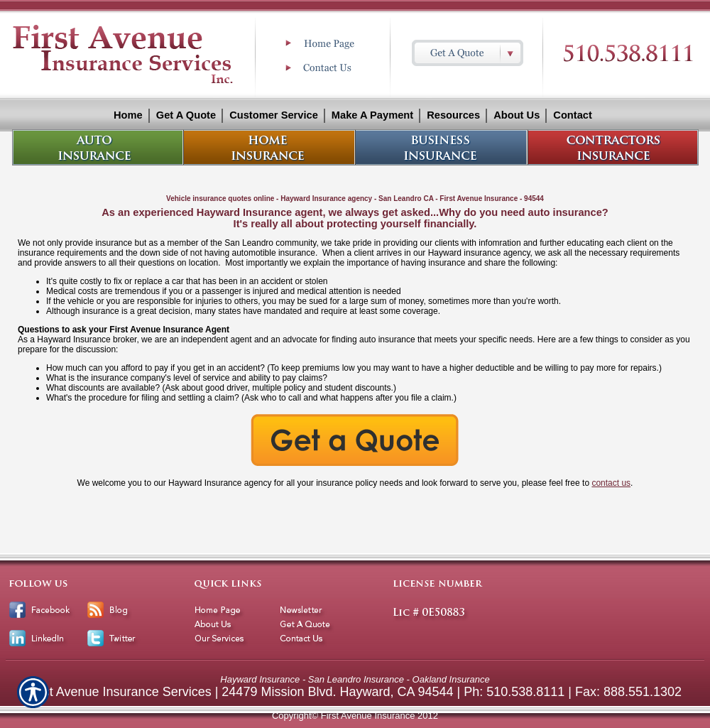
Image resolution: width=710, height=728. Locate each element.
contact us (611, 483)
